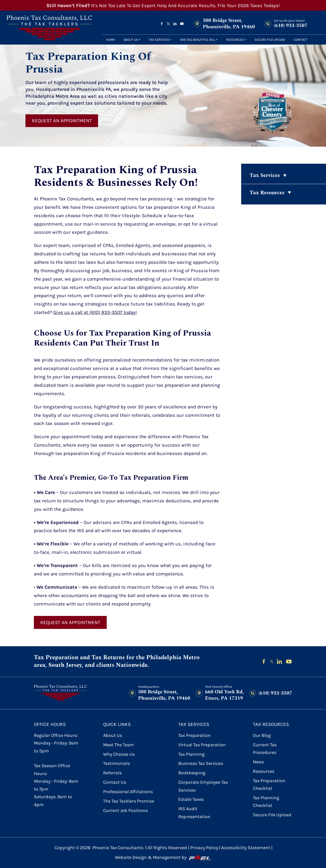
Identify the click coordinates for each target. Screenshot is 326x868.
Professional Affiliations (128, 792)
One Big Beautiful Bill (198, 40)
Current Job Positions (125, 811)
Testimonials (117, 763)
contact (301, 40)
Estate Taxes (191, 799)
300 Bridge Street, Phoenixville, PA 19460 (229, 24)
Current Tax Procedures (265, 749)
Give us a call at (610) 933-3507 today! (95, 312)
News (258, 762)
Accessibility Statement (246, 848)
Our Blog (262, 735)
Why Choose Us (119, 754)
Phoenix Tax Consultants (118, 848)
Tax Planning (191, 754)
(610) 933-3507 (291, 26)
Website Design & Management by (163, 858)
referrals (112, 773)
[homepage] (50, 28)
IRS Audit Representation (194, 813)
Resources (235, 40)
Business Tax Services (201, 763)
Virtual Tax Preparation (202, 745)
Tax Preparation (194, 735)
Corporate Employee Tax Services (203, 786)
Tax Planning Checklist (266, 802)
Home (111, 40)
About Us (131, 40)
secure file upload (270, 40)
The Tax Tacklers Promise (129, 801)
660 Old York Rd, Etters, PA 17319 (224, 695)
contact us (115, 782)
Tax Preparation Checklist (269, 785)
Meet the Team (119, 745)
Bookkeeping (192, 773)
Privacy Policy (204, 848)
